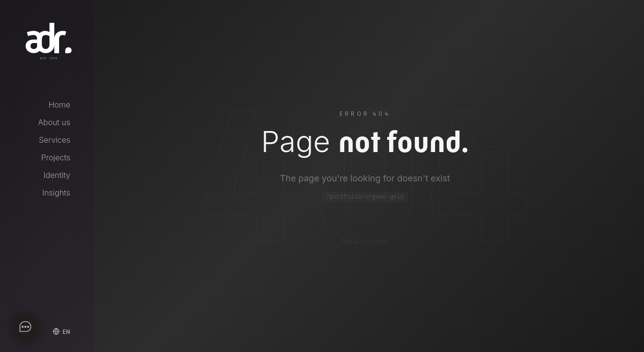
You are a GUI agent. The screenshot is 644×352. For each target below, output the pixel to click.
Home (59, 105)
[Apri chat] (25, 327)
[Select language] (62, 331)
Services (55, 140)
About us (54, 122)
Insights (56, 193)
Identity (57, 175)
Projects (56, 157)
